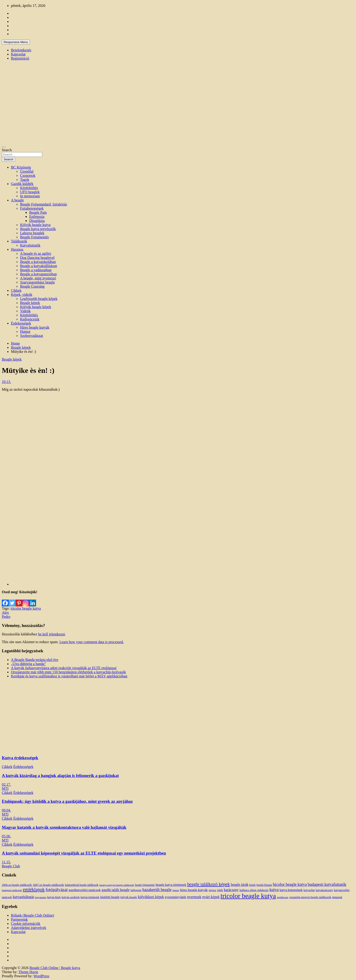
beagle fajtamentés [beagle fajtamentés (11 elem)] (145, 885)
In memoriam (30, 196)
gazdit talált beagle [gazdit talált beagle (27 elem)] (116, 890)
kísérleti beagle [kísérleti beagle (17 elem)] (110, 897)
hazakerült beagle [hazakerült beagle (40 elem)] (157, 890)
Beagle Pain (38, 212)
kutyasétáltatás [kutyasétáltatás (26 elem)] (24, 897)
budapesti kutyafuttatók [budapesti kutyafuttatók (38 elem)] (327, 884)
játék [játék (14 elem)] (220, 890)
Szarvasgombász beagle (37, 282)
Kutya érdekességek (20, 758)
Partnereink (19, 919)
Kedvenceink (30, 319)
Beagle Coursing (32, 286)
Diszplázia (37, 221)
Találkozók (19, 241)
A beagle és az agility (36, 253)
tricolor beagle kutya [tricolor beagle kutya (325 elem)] (248, 896)
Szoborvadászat (31, 336)
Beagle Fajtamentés (34, 237)
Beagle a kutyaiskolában (38, 262)
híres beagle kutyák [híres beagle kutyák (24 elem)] (194, 890)
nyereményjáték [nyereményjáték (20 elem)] (175, 897)
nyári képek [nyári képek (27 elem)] (211, 897)
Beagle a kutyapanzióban (38, 274)
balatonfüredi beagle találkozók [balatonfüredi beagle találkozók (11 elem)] (82, 885)
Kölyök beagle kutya (35, 225)
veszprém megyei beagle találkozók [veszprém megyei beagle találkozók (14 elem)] (310, 897)
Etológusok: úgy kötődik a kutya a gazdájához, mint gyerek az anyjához (67, 801)
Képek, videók (22, 295)
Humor (25, 331)
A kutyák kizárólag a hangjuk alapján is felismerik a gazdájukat (60, 776)
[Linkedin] (33, 600)
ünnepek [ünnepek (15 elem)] (337, 897)
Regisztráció (20, 58)
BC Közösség (21, 167)
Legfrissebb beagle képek (39, 299)
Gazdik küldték (22, 184)
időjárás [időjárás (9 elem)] (212, 890)
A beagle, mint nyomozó (38, 278)
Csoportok (28, 175)
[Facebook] (5, 600)
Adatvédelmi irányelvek (29, 928)
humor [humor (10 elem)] (176, 890)
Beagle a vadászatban (36, 270)
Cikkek (16, 290)
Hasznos (17, 249)
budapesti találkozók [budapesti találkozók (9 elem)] (12, 890)
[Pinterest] (19, 600)
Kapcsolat (18, 54)
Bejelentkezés (21, 50)
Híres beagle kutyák (35, 327)
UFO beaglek (30, 192)
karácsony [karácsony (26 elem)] (231, 890)
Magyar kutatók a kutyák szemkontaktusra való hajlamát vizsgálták (64, 827)
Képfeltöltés (29, 188)
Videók (25, 311)
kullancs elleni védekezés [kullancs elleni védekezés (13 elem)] (254, 890)
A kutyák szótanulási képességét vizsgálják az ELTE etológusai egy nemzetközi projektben (84, 853)
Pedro (6, 617)
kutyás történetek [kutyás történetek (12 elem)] (90, 897)
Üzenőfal (27, 171)
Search (7, 150)
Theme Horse (28, 972)
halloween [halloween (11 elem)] (136, 890)
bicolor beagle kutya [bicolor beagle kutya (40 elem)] (290, 884)
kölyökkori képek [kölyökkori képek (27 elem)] (151, 897)
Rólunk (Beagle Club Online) (33, 915)
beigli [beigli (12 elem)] (253, 885)
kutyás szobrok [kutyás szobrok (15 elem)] (71, 897)
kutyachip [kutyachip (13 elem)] (309, 890)
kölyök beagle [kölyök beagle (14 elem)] (129, 897)
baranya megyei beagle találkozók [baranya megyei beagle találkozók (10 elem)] (117, 885)
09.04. (6, 810)
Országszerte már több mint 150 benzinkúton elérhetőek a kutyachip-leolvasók (68, 672)
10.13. (6, 382)
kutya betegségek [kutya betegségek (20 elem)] (291, 890)
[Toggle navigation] (4, 147)
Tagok (25, 180)
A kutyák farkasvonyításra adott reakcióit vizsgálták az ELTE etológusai (64, 668)
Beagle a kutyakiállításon (39, 266)
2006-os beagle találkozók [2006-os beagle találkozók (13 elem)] (17, 885)
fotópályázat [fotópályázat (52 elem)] (57, 890)
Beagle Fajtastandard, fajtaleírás (44, 204)
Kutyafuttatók (30, 245)
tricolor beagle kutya (26, 608)
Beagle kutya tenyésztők (38, 229)
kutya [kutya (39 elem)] (274, 890)
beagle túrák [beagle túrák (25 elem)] (240, 885)
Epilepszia (37, 217)
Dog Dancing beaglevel (37, 258)
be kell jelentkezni (51, 634)
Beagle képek (30, 303)
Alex (5, 612)
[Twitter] (12, 600)
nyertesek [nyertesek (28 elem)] (194, 897)
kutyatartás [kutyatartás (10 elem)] (41, 897)
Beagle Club (11, 866)
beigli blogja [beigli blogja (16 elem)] (264, 885)
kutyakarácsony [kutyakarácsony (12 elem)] (324, 890)
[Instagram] (26, 600)
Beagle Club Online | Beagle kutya (55, 968)
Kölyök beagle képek (36, 307)
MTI (5, 789)
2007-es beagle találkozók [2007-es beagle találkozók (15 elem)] (48, 885)
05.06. (6, 836)
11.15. (6, 862)
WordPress (41, 976)
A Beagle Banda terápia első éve (35, 660)
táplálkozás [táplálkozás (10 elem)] (283, 897)
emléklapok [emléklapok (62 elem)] (34, 889)
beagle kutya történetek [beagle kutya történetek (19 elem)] (171, 885)
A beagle (17, 200)
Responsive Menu (16, 42)
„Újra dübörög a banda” (28, 664)
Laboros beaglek (32, 233)
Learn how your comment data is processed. (92, 642)
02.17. (6, 784)
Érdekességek (21, 323)
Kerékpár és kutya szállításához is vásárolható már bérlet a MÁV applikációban (69, 676)
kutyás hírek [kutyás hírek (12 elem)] (54, 897)
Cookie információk (26, 924)
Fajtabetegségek (32, 208)
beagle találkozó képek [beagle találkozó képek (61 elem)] (208, 884)
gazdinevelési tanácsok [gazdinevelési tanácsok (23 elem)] (85, 890)
